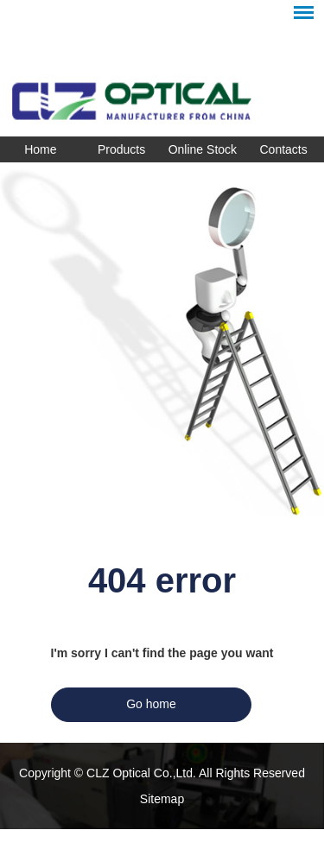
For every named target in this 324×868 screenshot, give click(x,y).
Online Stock (203, 149)
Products (121, 149)
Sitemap (162, 799)
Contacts (284, 149)
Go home (151, 704)
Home (40, 149)
